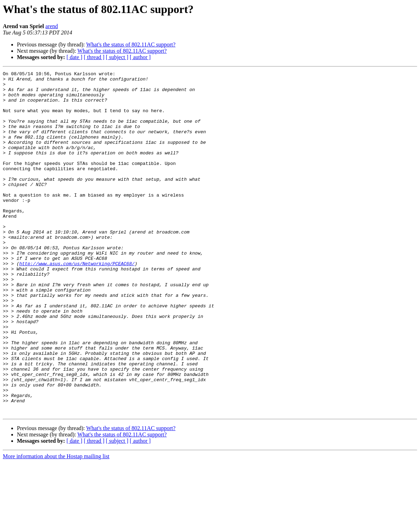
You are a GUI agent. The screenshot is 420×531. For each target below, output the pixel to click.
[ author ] (140, 57)
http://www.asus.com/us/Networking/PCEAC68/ (77, 302)
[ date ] (74, 57)
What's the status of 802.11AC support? (131, 44)
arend (52, 26)
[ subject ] (117, 57)
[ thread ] (94, 57)
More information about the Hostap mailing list (56, 525)
